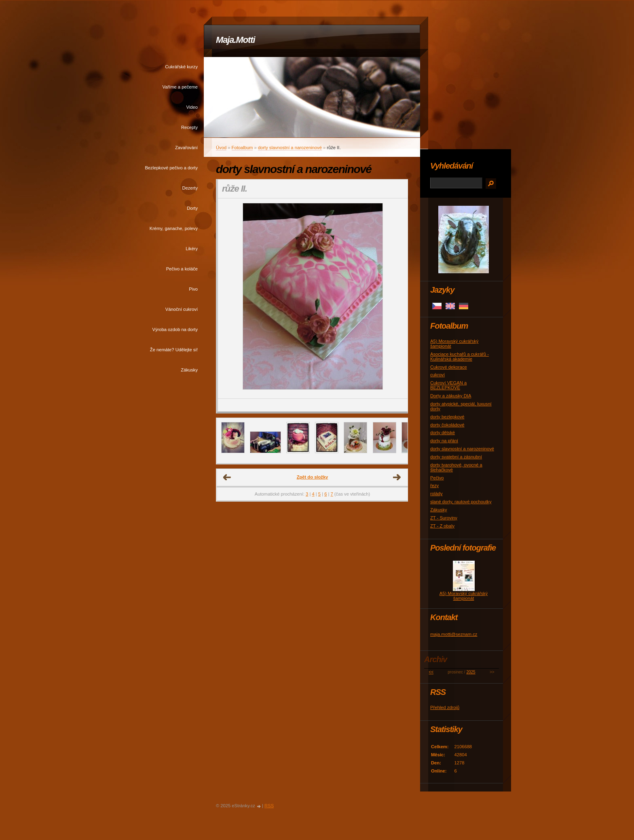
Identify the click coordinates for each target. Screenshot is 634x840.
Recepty (189, 127)
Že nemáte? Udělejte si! (174, 350)
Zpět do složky (313, 477)
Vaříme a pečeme (180, 87)
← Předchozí (227, 477)
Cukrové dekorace (449, 367)
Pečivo (437, 478)
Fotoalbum (242, 148)
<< (431, 672)
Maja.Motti (236, 40)
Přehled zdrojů (445, 707)
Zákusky (189, 370)
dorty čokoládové (447, 425)
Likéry (192, 249)
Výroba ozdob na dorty (175, 329)
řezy (434, 485)
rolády (436, 494)
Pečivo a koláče (182, 269)
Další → (397, 477)
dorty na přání (444, 441)
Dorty (192, 208)
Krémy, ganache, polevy (174, 228)
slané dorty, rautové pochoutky (461, 502)
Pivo (193, 289)
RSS (269, 806)
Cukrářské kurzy (181, 67)
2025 (471, 672)
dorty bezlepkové (447, 417)
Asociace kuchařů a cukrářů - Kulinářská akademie (460, 357)
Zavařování (186, 148)
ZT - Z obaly (442, 526)
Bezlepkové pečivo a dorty (171, 168)
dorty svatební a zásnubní (456, 457)
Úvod (221, 148)
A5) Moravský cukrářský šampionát (464, 596)
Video (192, 107)
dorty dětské (443, 433)
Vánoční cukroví (182, 309)
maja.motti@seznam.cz (454, 634)
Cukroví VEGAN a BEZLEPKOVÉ (448, 385)
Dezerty (190, 188)
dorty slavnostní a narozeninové (290, 148)
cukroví (437, 375)
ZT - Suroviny (444, 518)
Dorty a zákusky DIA (451, 396)
